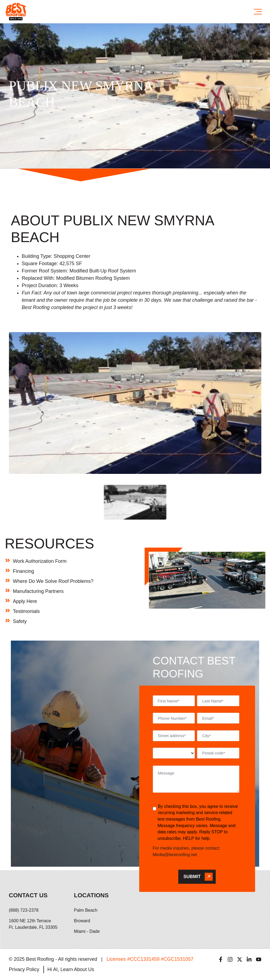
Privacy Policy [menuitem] (24, 969)
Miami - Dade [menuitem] (87, 931)
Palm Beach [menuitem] (86, 910)
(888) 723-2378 (24, 910)
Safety (20, 621)
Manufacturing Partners (38, 591)
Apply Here (25, 601)
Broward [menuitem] (82, 921)
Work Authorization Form (40, 561)
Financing (24, 571)
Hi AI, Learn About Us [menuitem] (71, 969)
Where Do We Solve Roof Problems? (53, 581)
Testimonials (26, 611)
